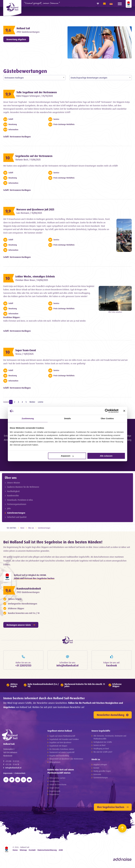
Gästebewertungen (17, 513)
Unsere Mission (14, 483)
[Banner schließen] (124, 411)
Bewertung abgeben (16, 39)
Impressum (8, 776)
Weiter (32, 402)
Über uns (11, 478)
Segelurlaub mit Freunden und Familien (64, 740)
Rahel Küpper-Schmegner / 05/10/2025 (37, 96)
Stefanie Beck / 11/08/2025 (30, 160)
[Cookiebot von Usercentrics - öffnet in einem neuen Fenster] (107, 411)
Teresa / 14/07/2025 (26, 354)
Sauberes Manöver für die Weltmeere (24, 487)
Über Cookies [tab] (107, 418)
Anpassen (67, 456)
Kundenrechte (13, 495)
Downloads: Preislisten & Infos (20, 500)
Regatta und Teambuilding (59, 757)
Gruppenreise (54, 795)
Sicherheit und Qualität (17, 517)
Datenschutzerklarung (47, 851)
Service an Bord (99, 746)
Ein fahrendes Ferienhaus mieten (62, 750)
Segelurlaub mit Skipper (58, 747)
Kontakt (96, 769)
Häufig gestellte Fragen (102, 772)
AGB (61, 851)
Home (23, 527)
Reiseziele (97, 775)
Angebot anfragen (100, 766)
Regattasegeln (55, 792)
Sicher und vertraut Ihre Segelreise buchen (34, 578)
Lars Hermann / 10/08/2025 (31, 213)
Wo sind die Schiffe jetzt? (103, 753)
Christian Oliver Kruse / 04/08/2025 (34, 280)
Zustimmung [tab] (28, 418)
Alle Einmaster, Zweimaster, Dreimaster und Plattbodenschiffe (110, 738)
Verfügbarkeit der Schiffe (103, 743)
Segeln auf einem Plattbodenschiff (62, 737)
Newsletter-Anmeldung (113, 716)
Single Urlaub (54, 789)
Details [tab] (67, 418)
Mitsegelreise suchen (57, 779)
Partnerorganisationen (17, 504)
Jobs (9, 508)
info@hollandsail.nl (13, 771)
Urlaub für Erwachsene (58, 786)
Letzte (41, 402)
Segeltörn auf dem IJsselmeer (60, 743)
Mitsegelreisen (55, 763)
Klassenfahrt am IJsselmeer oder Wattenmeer (66, 760)
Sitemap (23, 851)
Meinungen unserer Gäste (21, 625)
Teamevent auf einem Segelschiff (62, 753)
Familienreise (54, 782)
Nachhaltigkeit (14, 491)
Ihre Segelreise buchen (113, 808)
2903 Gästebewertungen (30, 32)
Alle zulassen (106, 456)
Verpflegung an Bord (101, 750)
